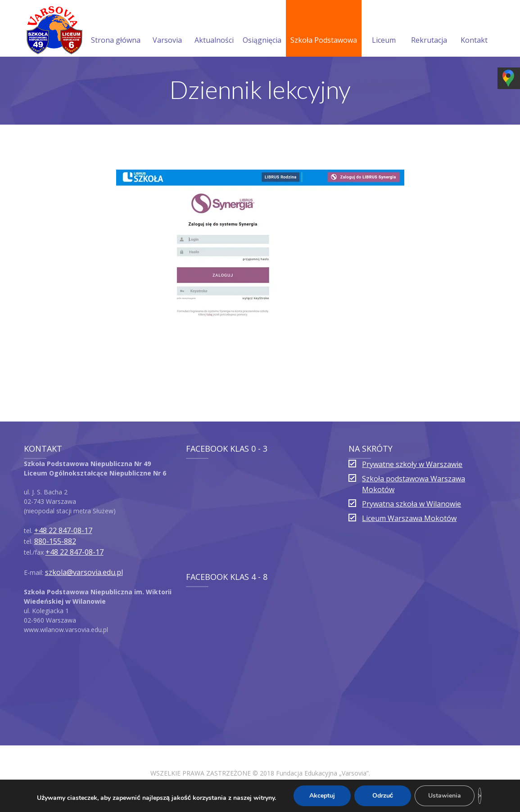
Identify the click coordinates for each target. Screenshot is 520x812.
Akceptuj (322, 796)
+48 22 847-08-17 (63, 530)
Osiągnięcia (262, 29)
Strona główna (116, 29)
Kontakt (474, 29)
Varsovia (167, 29)
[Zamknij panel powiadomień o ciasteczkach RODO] (480, 796)
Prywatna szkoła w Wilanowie (411, 504)
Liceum (384, 29)
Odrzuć (383, 796)
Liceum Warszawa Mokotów (409, 518)
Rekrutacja (429, 29)
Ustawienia (445, 796)
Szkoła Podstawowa (324, 29)
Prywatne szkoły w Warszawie (412, 464)
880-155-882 (55, 541)
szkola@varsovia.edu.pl (84, 572)
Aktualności (214, 29)
